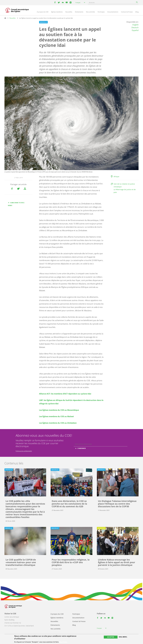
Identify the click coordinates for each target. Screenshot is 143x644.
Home (5, 18)
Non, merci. (123, 637)
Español (135, 30)
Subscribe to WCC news (16, 204)
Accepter (111, 637)
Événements (79, 12)
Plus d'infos (63, 642)
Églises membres (57, 12)
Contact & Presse (127, 12)
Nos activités (90, 12)
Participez (101, 12)
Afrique (116, 177)
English (136, 25)
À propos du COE (43, 12)
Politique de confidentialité (24, 451)
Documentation (113, 12)
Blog (137, 12)
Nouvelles (69, 12)
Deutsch (135, 28)
